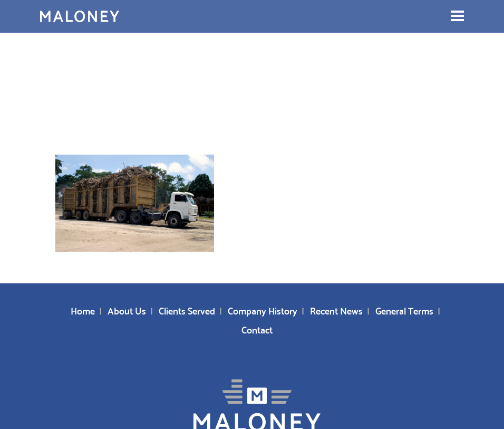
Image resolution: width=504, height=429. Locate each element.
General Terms (404, 310)
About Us (127, 310)
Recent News (336, 310)
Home (83, 310)
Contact (257, 329)
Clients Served (187, 310)
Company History (263, 310)
